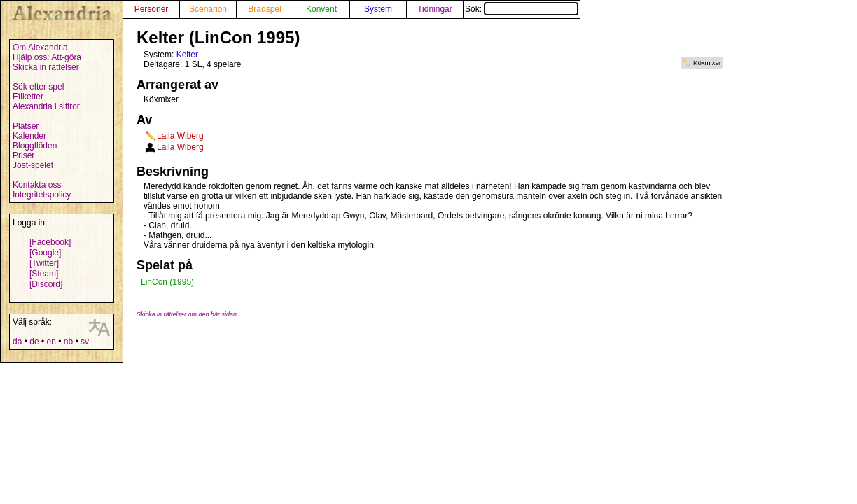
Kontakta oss (37, 185)
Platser (26, 126)
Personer (152, 9)
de (34, 342)
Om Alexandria (40, 48)
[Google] (45, 253)
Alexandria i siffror (46, 106)
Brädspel (264, 9)
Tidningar (435, 9)
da (17, 342)
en (51, 342)
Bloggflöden (35, 146)
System (378, 9)
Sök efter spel (38, 87)
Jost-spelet (33, 165)
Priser (23, 155)
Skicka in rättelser (46, 67)
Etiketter (28, 97)
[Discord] (46, 284)
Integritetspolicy (42, 195)
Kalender (29, 136)
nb (68, 342)
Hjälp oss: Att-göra (47, 57)
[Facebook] (50, 242)
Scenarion (208, 9)
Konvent (321, 9)
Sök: (522, 9)
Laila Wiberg (180, 136)
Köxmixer (707, 63)
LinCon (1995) (167, 282)
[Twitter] (44, 263)
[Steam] (44, 274)
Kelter (187, 55)
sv (85, 342)
